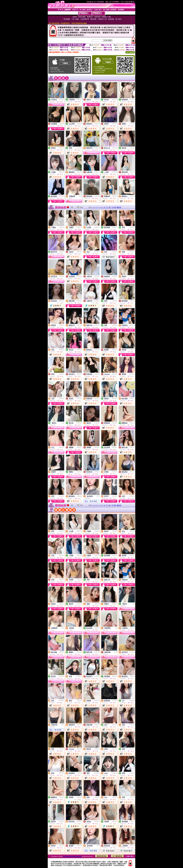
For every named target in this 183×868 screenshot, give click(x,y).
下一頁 (108, 207)
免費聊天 (114, 227)
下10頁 (114, 207)
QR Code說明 (130, 52)
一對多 (80, 196)
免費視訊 (62, 100)
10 (105, 207)
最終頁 (119, 207)
